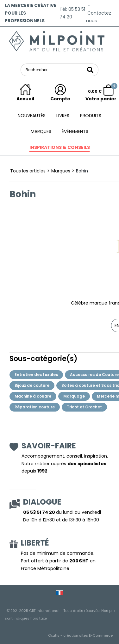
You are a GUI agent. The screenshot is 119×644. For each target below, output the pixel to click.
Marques (41, 131)
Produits (91, 116)
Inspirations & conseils (60, 147)
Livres (63, 116)
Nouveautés (32, 116)
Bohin (82, 171)
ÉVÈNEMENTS (75, 131)
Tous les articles (28, 171)
